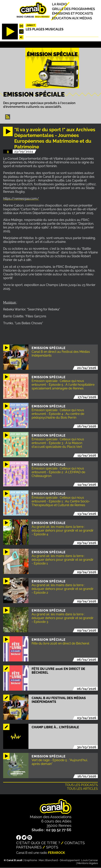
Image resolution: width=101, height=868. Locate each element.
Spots (52, 847)
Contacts (75, 843)
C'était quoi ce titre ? (38, 843)
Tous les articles (82, 789)
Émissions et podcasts (72, 14)
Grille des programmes (73, 9)
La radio (59, 4)
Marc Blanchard (48, 860)
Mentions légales (88, 863)
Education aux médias (72, 18)
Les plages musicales (45, 29)
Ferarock (57, 853)
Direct (31, 25)
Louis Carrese (90, 860)
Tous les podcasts (81, 785)
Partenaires (29, 847)
